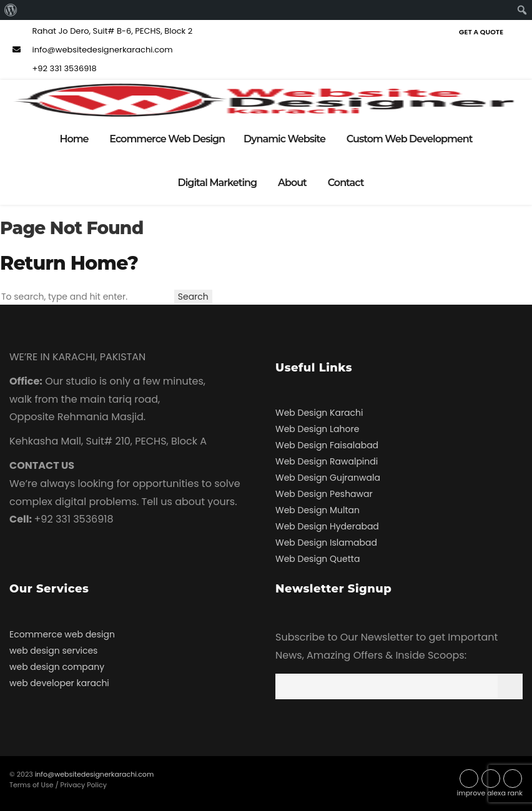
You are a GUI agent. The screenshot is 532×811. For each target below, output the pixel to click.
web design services (53, 651)
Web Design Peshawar (324, 494)
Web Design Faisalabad (327, 445)
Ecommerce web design (62, 634)
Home (74, 139)
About (292, 183)
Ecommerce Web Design (167, 139)
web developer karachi (59, 683)
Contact (346, 183)
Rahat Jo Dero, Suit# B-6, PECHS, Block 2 (101, 31)
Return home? (69, 263)
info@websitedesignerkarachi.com (91, 50)
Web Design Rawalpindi (327, 461)
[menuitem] (11, 10)
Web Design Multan (318, 510)
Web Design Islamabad (326, 543)
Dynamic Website (284, 139)
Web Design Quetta (318, 559)
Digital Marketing (218, 183)
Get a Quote (481, 32)
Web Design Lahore (317, 429)
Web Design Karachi (319, 413)
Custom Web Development (410, 139)
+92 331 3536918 (53, 68)
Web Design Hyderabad (327, 526)
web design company (57, 667)
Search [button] (193, 297)
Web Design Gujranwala (328, 478)
